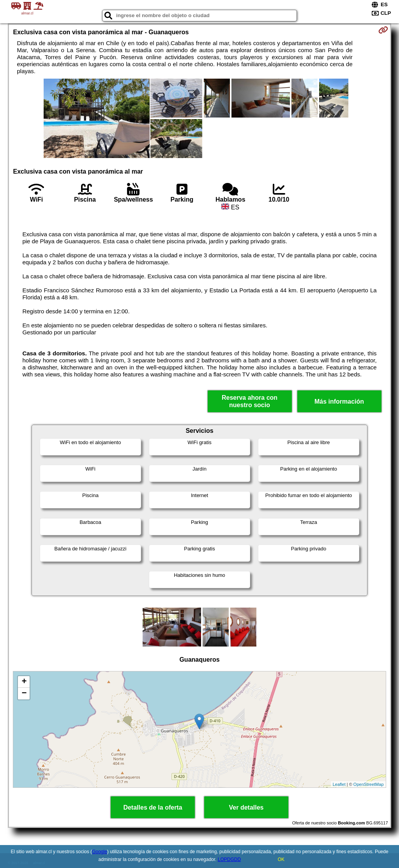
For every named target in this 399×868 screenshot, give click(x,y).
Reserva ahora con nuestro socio (250, 401)
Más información (339, 401)
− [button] (24, 694)
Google (100, 852)
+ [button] (24, 682)
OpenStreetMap (369, 784)
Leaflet (339, 784)
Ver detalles (246, 807)
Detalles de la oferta (153, 807)
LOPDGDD (229, 859)
